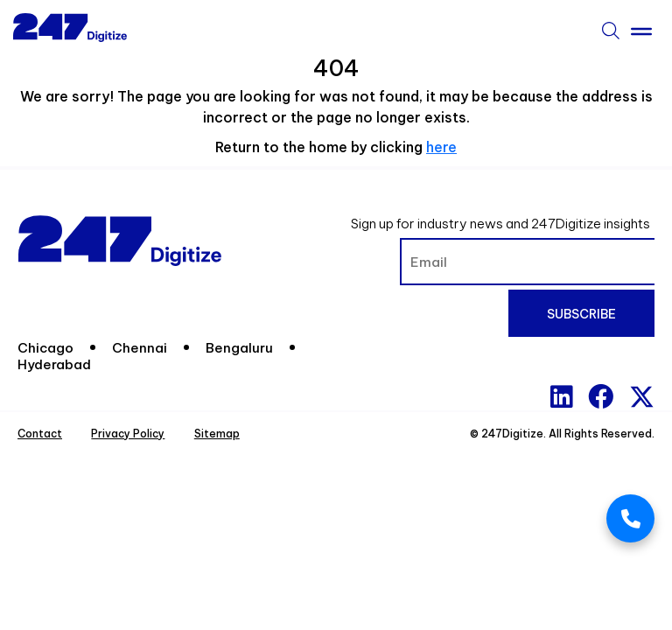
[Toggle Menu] (641, 28)
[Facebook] (601, 397)
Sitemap (217, 434)
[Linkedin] (561, 397)
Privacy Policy (128, 434)
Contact (40, 434)
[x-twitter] (642, 397)
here (441, 147)
